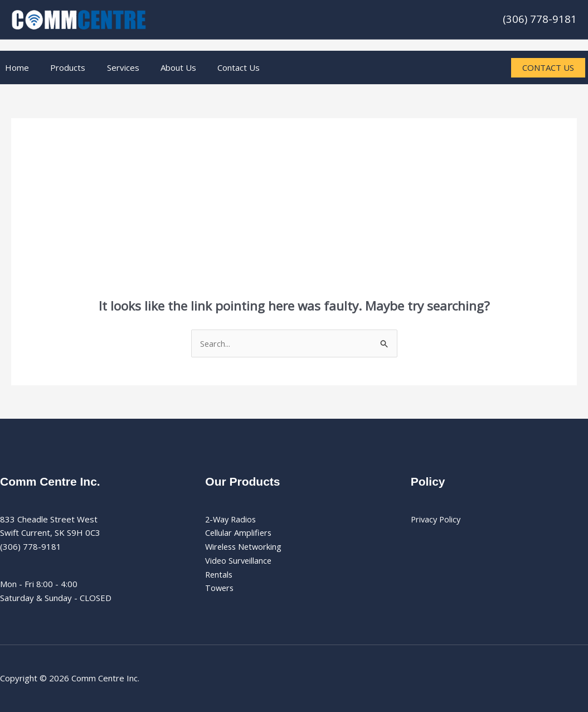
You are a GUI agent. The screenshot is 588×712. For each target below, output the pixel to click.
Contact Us (218, 67)
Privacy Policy (437, 519)
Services (111, 67)
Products (61, 67)
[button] (544, 68)
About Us (162, 67)
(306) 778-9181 (540, 19)
